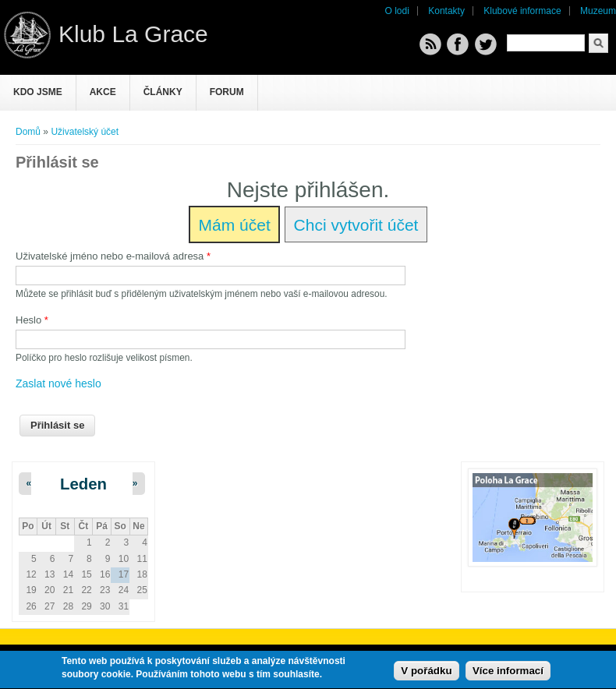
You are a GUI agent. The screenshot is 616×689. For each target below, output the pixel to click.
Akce (103, 92)
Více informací (508, 673)
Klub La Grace (133, 34)
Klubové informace (522, 11)
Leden (83, 484)
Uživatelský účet (85, 132)
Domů (28, 132)
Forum (227, 92)
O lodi (397, 11)
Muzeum (598, 11)
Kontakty (446, 11)
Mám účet (235, 225)
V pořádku (426, 673)
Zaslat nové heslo (58, 383)
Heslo (32, 320)
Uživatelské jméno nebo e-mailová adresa (113, 256)
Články (163, 92)
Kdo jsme (38, 92)
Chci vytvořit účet (356, 225)
